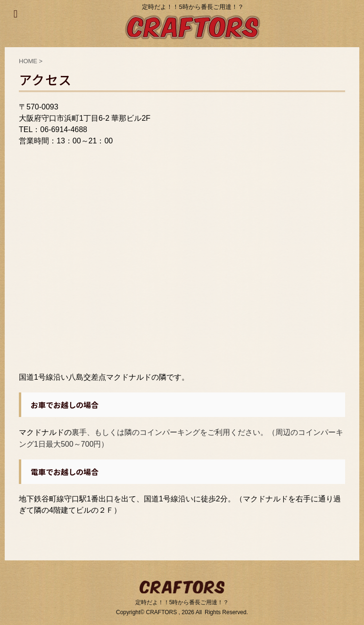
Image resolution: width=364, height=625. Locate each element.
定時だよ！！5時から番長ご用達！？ (182, 602)
